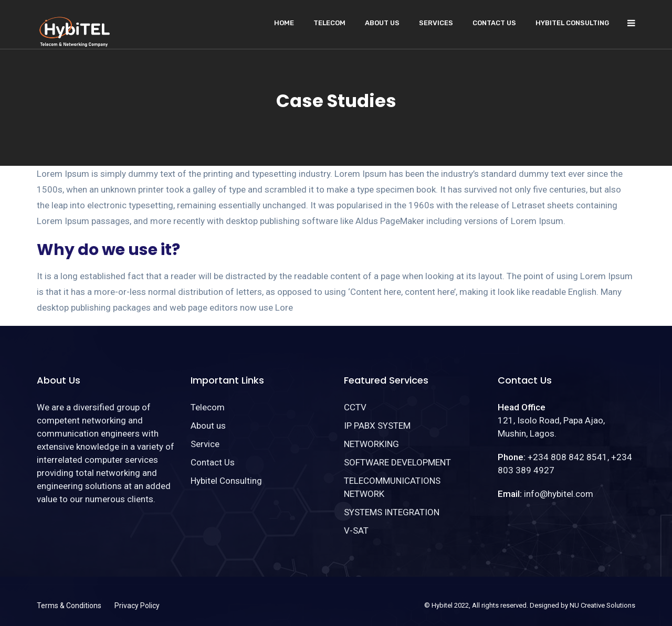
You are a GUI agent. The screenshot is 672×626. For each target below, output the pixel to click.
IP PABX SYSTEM (377, 426)
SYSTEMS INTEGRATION (392, 512)
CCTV (355, 407)
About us (382, 23)
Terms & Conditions (69, 606)
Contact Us (494, 23)
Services (436, 23)
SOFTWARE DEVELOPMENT (397, 462)
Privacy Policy (137, 606)
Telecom (329, 23)
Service (205, 444)
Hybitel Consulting (572, 23)
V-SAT (356, 530)
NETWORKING (371, 444)
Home (284, 23)
